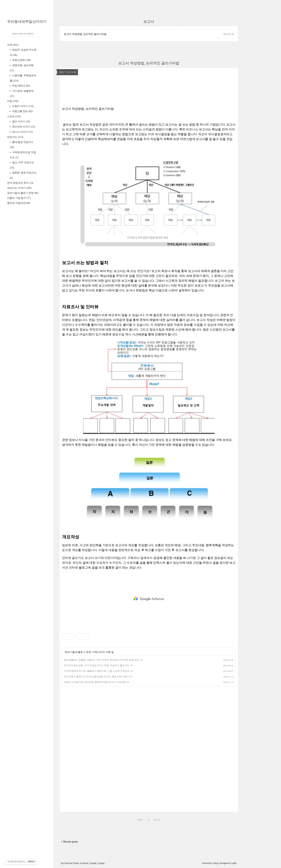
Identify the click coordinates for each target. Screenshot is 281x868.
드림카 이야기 (23, 106)
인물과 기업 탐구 (19, 198)
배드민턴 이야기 (23, 127)
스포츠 (14, 116)
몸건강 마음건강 (19, 203)
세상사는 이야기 (19, 188)
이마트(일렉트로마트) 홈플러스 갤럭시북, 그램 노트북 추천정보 (97, 671)
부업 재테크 (21, 86)
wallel (234, 863)
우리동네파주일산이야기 (27, 21)
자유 (13, 45)
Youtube (93, 863)
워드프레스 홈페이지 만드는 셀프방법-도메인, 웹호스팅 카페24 (96, 676)
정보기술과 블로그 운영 (23, 193)
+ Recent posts (69, 842)
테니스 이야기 (22, 132)
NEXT (157, 820)
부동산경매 (21, 60)
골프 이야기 (21, 122)
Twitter (76, 863)
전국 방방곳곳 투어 (20, 183)
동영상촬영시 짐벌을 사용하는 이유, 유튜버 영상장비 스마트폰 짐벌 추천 (102, 660)
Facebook (84, 863)
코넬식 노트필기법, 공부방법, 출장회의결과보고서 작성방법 (95, 682)
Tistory (216, 863)
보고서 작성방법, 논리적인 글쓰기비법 (85, 34)
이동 (13, 101)
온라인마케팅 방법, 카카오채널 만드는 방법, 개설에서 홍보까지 (97, 665)
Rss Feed (65, 863)
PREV (140, 820)
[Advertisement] (149, 599)
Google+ (101, 863)
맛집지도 (15, 137)
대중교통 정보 (22, 111)
